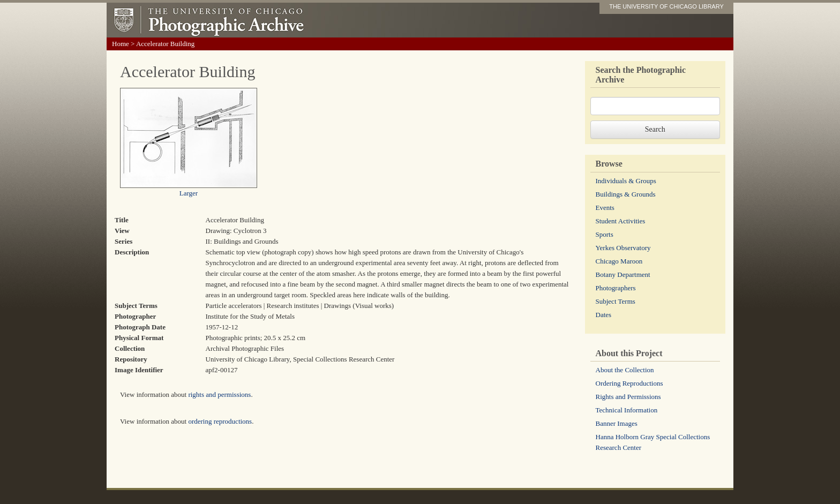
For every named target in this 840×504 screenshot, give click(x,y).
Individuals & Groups (626, 181)
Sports (605, 234)
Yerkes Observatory (623, 248)
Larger (189, 193)
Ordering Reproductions (629, 383)
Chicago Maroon (619, 261)
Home (121, 44)
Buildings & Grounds (626, 194)
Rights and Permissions (628, 397)
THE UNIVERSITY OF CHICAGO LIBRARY (666, 6)
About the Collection (625, 370)
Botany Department (623, 274)
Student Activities (621, 221)
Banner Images (617, 423)
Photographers (616, 288)
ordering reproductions (220, 421)
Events (605, 208)
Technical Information (627, 410)
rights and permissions (219, 394)
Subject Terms (616, 301)
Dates (604, 315)
